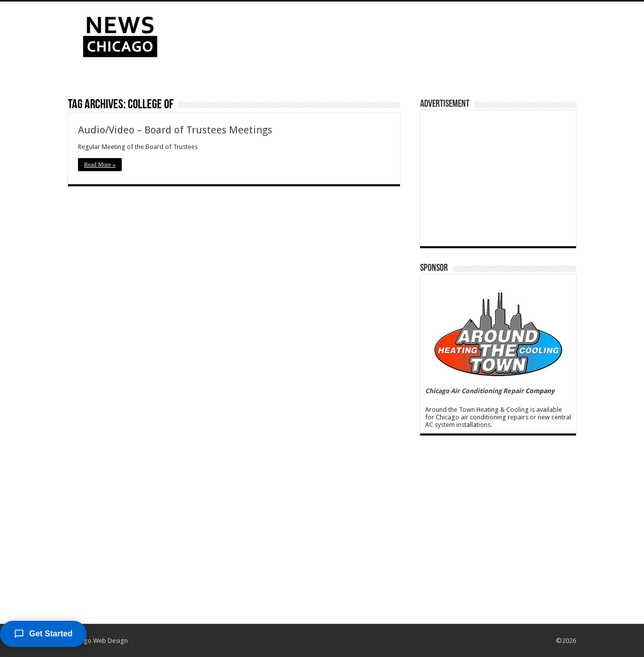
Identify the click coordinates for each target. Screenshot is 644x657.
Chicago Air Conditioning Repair (474, 391)
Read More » (100, 165)
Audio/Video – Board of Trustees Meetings (175, 130)
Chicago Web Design (98, 641)
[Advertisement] (385, 34)
